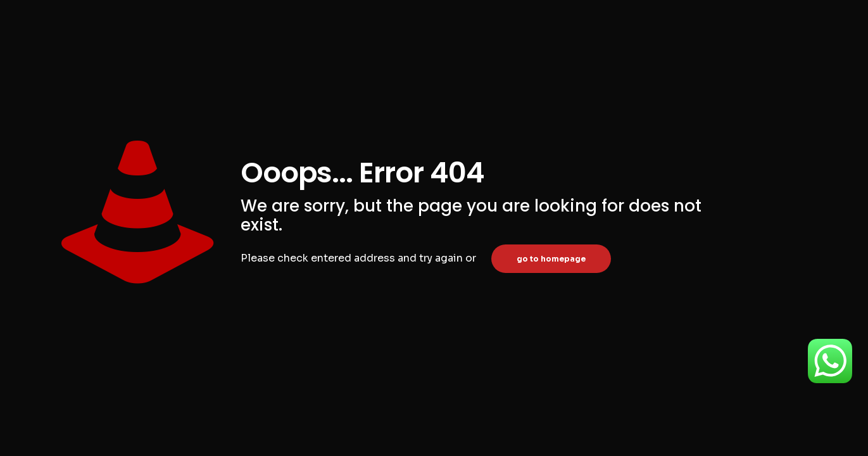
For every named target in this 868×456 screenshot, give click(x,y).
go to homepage (551, 259)
